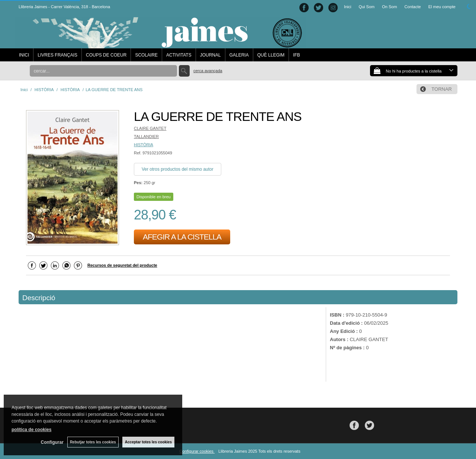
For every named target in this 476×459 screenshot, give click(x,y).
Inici (348, 7)
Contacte (413, 7)
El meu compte (442, 7)
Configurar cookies (197, 451)
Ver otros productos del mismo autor (178, 169)
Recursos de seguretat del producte (122, 265)
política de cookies (31, 430)
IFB (297, 55)
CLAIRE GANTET (150, 128)
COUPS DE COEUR (106, 55)
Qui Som (366, 7)
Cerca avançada (208, 71)
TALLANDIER (146, 137)
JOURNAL (210, 55)
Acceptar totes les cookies (148, 442)
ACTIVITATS (179, 55)
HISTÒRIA (144, 145)
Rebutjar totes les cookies (93, 442)
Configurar (52, 442)
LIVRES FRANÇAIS (57, 55)
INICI (24, 55)
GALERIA (239, 55)
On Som (389, 7)
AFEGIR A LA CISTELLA (182, 237)
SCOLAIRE (146, 55)
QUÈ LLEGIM (271, 55)
